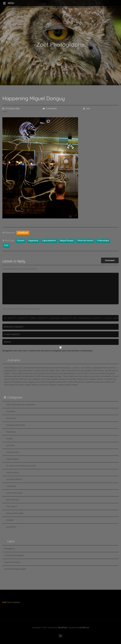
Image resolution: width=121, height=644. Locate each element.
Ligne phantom (49, 240)
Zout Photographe (61, 45)
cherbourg (11, 432)
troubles (10, 520)
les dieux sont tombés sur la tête (21, 466)
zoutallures (23, 233)
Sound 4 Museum (12, 562)
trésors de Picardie (15, 513)
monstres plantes (14, 479)
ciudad (9, 439)
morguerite (11, 486)
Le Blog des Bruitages (14, 555)
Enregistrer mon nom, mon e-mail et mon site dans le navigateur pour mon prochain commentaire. (48, 351)
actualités (11, 411)
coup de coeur (13, 452)
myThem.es (84, 628)
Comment (110, 260)
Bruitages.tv (9, 549)
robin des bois (13, 500)
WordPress (63, 628)
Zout (6, 245)
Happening (33, 240)
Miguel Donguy (67, 240)
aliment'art (11, 418)
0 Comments (50, 109)
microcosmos (13, 473)
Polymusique (103, 240)
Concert (21, 240)
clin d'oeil (10, 445)
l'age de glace (12, 459)
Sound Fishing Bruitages (15, 569)
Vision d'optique (60, 52)
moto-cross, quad (14, 493)
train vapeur (12, 506)
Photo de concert (85, 240)
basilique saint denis (16, 425)
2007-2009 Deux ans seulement (21, 405)
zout (86, 109)
